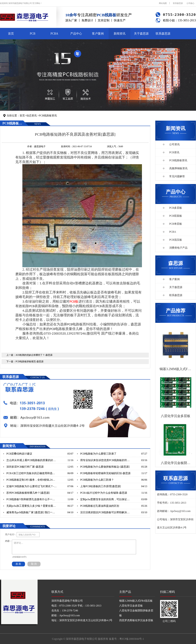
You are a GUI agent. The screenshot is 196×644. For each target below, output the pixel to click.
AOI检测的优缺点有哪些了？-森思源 (34, 355)
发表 (18, 564)
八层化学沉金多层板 (131, 606)
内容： (8, 541)
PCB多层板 (176, 208)
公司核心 (190, 3)
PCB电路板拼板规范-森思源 (29, 362)
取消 (34, 564)
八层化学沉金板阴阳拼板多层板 (136, 613)
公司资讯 (174, 144)
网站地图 (163, 3)
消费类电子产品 (178, 248)
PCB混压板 (176, 240)
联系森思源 (178, 3)
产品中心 (76, 34)
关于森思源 (141, 34)
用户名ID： (11, 535)
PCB (33, 34)
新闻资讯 (120, 34)
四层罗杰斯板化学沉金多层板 (136, 620)
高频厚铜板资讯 (178, 168)
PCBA (54, 34)
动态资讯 (32, 116)
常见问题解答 (177, 176)
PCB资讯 (174, 152)
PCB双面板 (176, 216)
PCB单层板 (176, 224)
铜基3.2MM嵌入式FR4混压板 (136, 601)
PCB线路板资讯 (48, 116)
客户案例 (98, 34)
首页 (11, 34)
